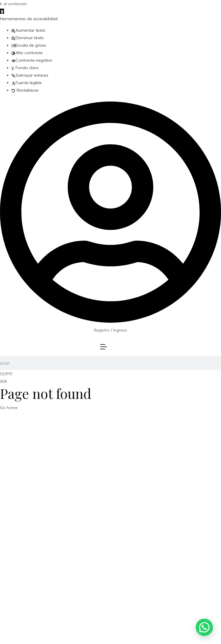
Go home (9, 408)
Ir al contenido (14, 4)
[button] (2, 11)
